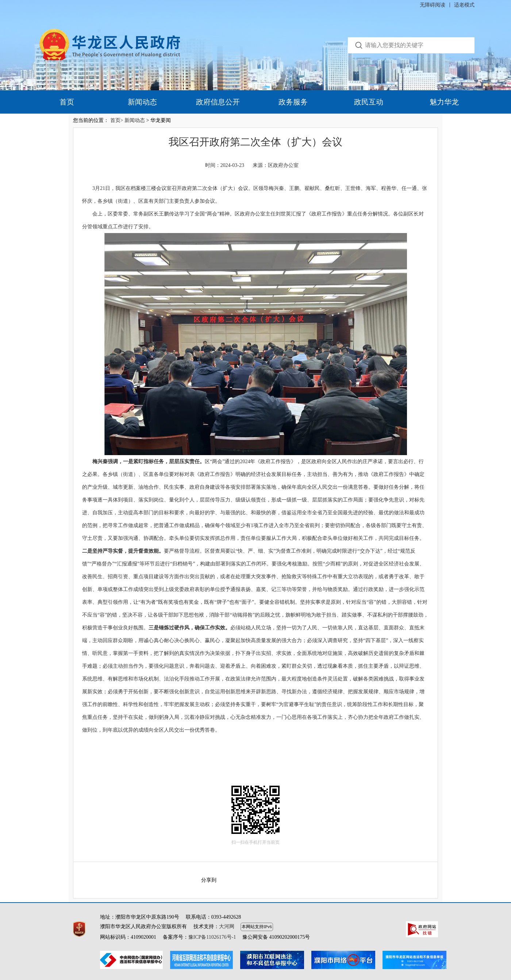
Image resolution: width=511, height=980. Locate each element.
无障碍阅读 (433, 5)
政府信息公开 (218, 102)
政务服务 (293, 102)
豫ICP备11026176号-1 (212, 937)
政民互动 (369, 102)
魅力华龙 (444, 102)
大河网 (227, 926)
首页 (67, 102)
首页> (117, 120)
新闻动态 (142, 102)
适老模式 (464, 5)
